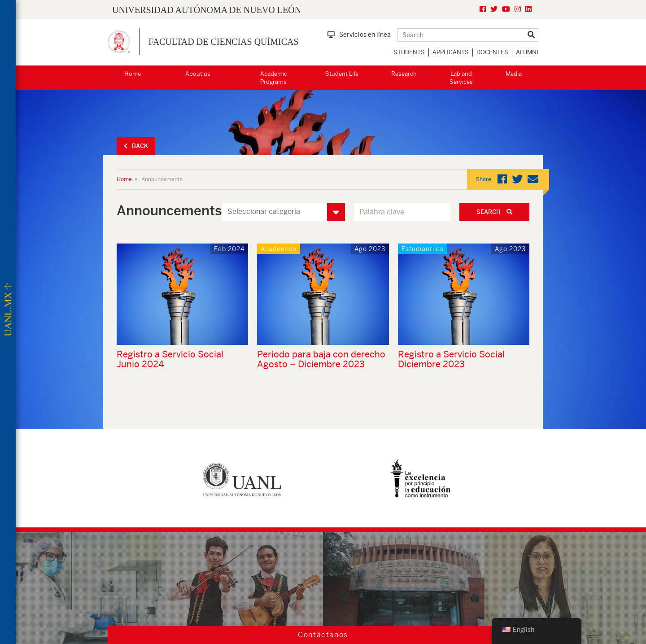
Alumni (527, 52)
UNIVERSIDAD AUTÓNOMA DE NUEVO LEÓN (207, 10)
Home (133, 74)
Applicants (451, 52)
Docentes (492, 52)
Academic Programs (274, 78)
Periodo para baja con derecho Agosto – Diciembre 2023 (321, 359)
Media (514, 74)
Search (494, 212)
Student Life (342, 74)
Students (409, 52)
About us (198, 74)
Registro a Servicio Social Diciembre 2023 (451, 359)
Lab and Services (461, 78)
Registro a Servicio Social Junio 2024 (170, 359)
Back (136, 146)
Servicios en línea (359, 35)
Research (404, 74)
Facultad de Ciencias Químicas (224, 42)
